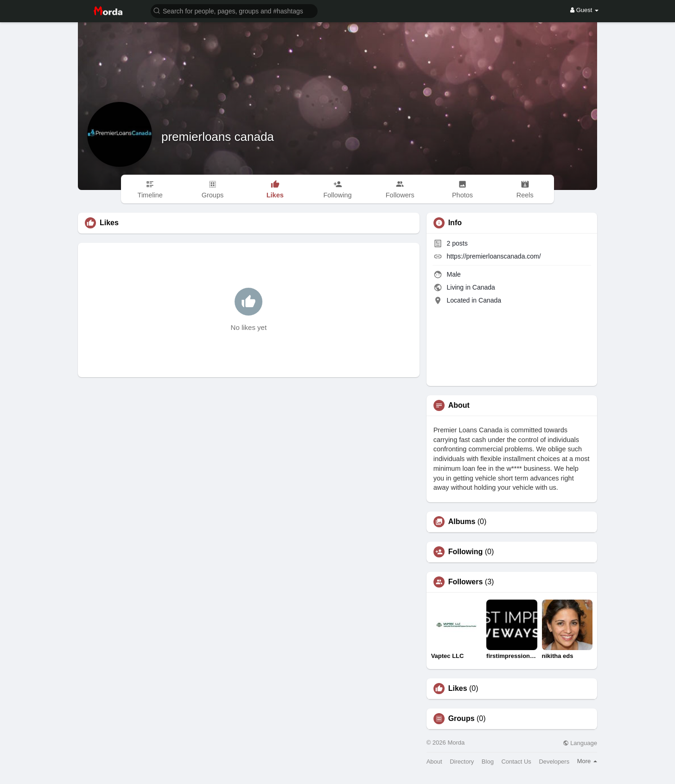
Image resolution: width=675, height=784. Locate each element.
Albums (462, 522)
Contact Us (516, 762)
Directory (462, 762)
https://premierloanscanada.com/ (494, 256)
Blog (488, 762)
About (434, 762)
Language (580, 743)
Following (466, 552)
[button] (234, 10)
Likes (458, 689)
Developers (554, 762)
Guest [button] (584, 10)
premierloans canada (218, 137)
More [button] (587, 761)
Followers (466, 582)
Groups (462, 719)
